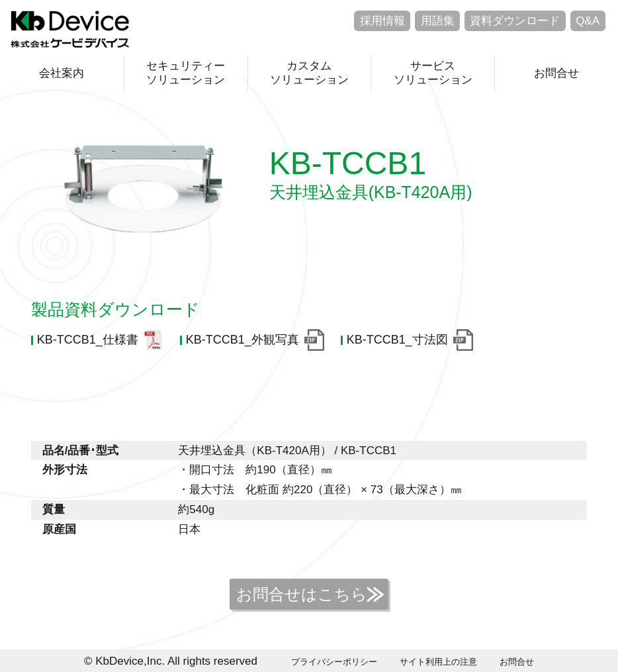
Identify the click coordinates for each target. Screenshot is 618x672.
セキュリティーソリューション (186, 72)
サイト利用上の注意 (438, 662)
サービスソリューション (433, 72)
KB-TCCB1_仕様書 (88, 340)
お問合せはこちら (302, 594)
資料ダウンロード (515, 21)
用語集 (438, 21)
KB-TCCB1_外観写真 (243, 340)
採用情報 (382, 21)
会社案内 (62, 73)
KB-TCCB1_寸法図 (397, 340)
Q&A (588, 21)
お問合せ (556, 73)
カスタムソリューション (309, 72)
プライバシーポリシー (334, 662)
